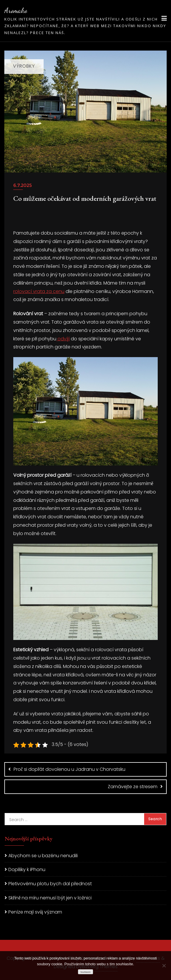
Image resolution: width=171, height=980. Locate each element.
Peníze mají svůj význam (35, 912)
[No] (164, 966)
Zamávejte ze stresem (133, 787)
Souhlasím (85, 972)
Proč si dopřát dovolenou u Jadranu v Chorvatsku (69, 769)
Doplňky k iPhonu (27, 869)
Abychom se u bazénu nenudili (43, 856)
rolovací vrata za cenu (39, 291)
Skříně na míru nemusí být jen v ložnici (50, 898)
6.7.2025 (23, 185)
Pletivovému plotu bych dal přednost (50, 884)
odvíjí (63, 339)
